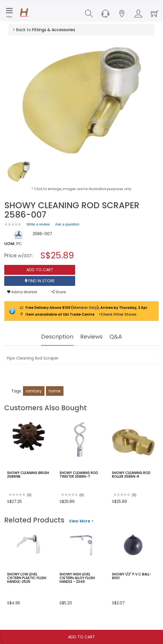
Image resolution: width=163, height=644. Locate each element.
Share (59, 292)
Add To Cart (81, 637)
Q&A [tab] (116, 337)
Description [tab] (57, 337)
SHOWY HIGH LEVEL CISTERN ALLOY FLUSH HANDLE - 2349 (77, 578)
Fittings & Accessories (54, 30)
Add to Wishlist (22, 292)
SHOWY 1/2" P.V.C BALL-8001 (132, 576)
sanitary (34, 391)
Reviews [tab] (92, 337)
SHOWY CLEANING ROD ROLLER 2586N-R (131, 475)
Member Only (85, 308)
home (55, 391)
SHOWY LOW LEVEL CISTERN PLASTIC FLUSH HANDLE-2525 (27, 578)
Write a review (38, 225)
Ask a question (67, 224)
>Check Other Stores (118, 314)
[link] (13, 224)
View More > (81, 521)
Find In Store (40, 281)
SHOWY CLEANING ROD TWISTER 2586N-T (79, 475)
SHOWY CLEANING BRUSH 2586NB (28, 475)
